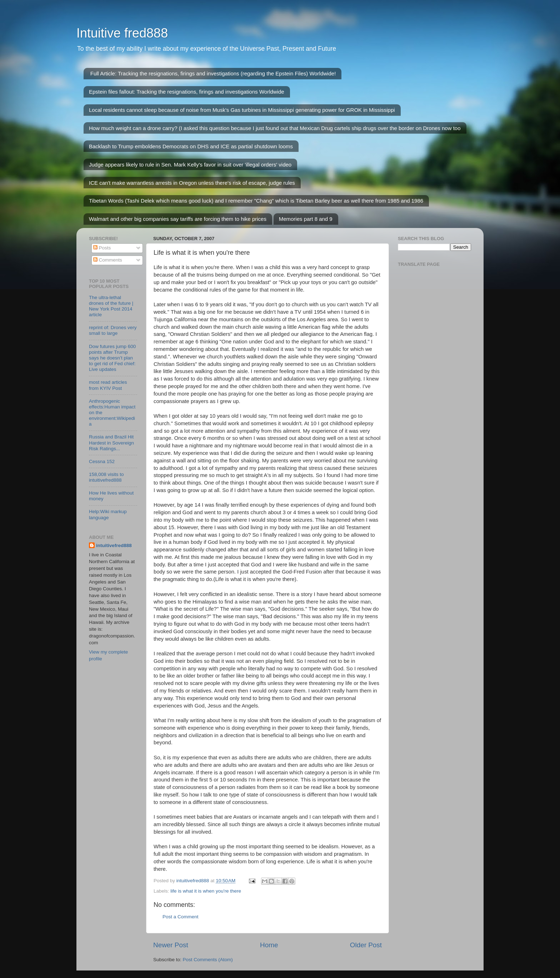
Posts (102, 248)
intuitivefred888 (114, 545)
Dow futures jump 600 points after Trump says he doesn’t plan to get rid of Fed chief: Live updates (112, 358)
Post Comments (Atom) (208, 960)
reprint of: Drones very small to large (113, 330)
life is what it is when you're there (206, 891)
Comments (108, 260)
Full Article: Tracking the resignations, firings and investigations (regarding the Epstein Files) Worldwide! (213, 73)
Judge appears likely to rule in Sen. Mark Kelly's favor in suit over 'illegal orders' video (190, 165)
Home (269, 945)
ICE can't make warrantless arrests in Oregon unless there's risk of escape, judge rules (192, 183)
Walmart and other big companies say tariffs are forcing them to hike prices (178, 219)
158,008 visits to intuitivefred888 (106, 477)
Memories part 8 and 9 (306, 219)
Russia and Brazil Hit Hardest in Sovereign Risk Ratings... (111, 443)
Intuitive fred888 (122, 33)
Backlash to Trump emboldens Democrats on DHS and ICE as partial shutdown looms (191, 146)
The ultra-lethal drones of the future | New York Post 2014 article (111, 306)
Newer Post (171, 945)
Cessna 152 (102, 461)
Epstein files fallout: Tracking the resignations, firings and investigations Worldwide (187, 92)
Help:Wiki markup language (108, 514)
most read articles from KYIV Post (108, 385)
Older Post (366, 945)
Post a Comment (181, 917)
